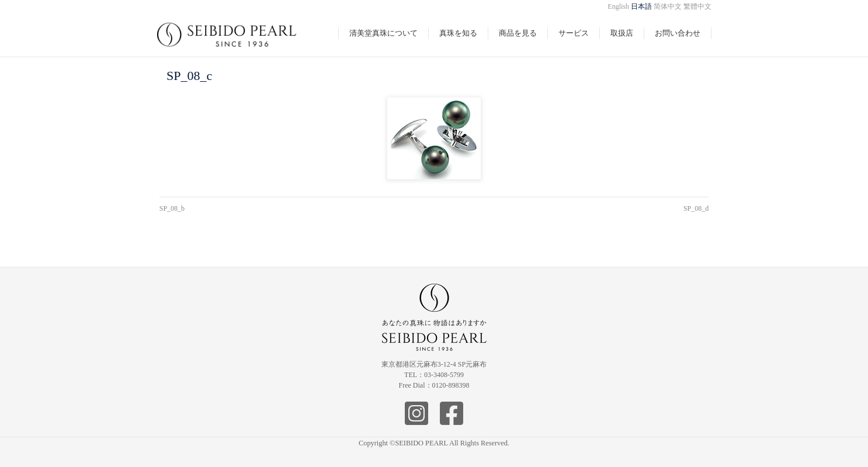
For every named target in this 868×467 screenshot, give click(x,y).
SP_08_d (696, 208)
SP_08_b (172, 208)
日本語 (641, 6)
